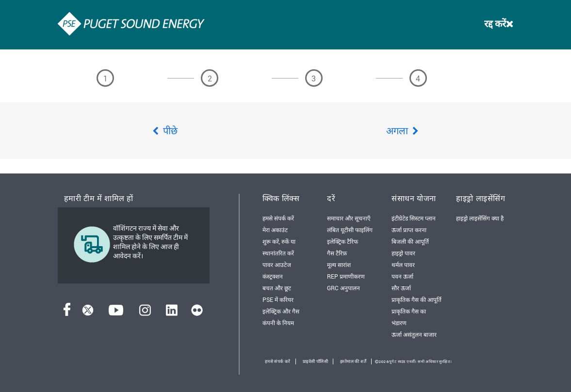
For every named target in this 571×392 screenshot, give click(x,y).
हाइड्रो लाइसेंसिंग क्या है (480, 218)
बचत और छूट (277, 288)
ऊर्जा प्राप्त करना (409, 230)
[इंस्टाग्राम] (145, 313)
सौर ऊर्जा (401, 288)
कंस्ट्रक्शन (273, 276)
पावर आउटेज (277, 265)
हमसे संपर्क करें (278, 218)
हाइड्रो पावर (403, 253)
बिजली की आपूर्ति (410, 241)
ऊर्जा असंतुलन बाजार (414, 334)
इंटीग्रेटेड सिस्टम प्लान (414, 218)
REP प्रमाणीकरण (346, 276)
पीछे (165, 130)
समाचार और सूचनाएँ (349, 218)
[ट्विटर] (88, 313)
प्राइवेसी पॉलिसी (315, 361)
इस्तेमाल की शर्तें (353, 361)
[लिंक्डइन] (171, 313)
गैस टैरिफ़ (337, 253)
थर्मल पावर (403, 265)
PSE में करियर (278, 299)
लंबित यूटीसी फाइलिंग (350, 230)
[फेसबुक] (67, 313)
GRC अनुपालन (343, 288)
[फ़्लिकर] (197, 313)
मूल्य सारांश (339, 265)
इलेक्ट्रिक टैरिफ (343, 241)
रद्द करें (499, 23)
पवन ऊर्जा (402, 276)
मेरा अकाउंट (275, 230)
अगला (402, 130)
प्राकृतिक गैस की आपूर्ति (416, 299)
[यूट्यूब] (116, 313)
